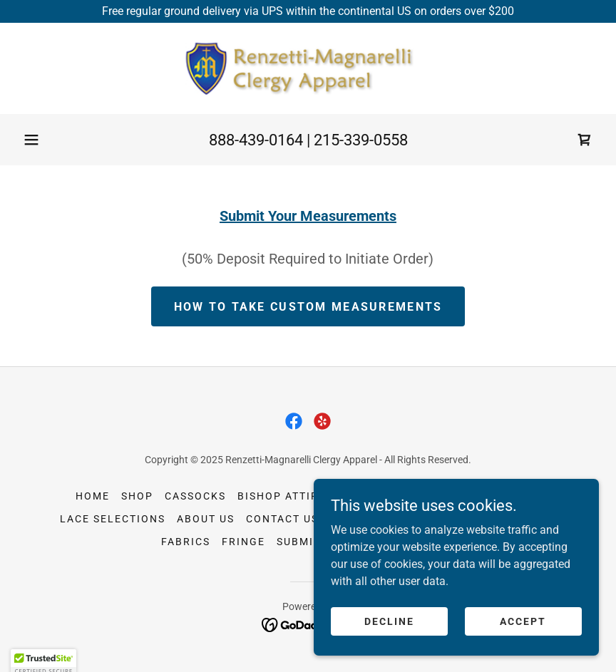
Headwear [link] (369, 496)
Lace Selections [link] (113, 519)
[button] (31, 140)
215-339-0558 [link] (361, 140)
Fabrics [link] (186, 542)
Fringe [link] (243, 542)
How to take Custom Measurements (308, 307)
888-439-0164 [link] (256, 140)
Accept (523, 650)
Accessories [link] (500, 496)
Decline (389, 650)
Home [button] (93, 496)
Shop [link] (137, 496)
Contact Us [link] (282, 519)
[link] (308, 68)
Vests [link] (431, 496)
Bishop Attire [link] (282, 496)
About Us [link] (206, 519)
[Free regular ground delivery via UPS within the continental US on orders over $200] (308, 11)
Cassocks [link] (195, 496)
